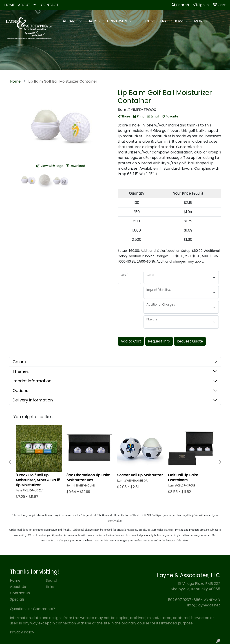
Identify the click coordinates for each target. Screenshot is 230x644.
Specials (17, 599)
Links (50, 587)
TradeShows (174, 21)
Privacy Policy (22, 632)
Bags (94, 21)
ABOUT (24, 5)
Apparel (72, 21)
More (201, 21)
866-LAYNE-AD (207, 600)
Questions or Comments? (32, 609)
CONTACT (50, 5)
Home (15, 580)
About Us (18, 587)
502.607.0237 (180, 600)
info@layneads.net (204, 605)
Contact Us (20, 593)
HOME (10, 5)
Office (146, 21)
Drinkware (119, 21)
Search (180, 5)
